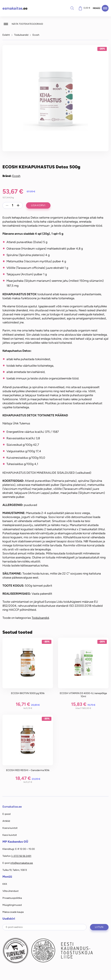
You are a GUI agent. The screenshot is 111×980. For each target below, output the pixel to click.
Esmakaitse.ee (12, 807)
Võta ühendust (10, 891)
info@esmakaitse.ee (22, 863)
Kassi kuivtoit (10, 835)
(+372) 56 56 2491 (21, 856)
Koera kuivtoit (10, 828)
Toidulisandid (21, 35)
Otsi (72, 8)
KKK (5, 884)
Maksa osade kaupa (13, 912)
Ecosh (36, 35)
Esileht (6, 35)
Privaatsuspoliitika (12, 898)
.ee (15, 8)
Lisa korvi (38, 205)
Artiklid (6, 821)
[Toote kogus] (13, 205)
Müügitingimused (12, 905)
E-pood (6, 814)
